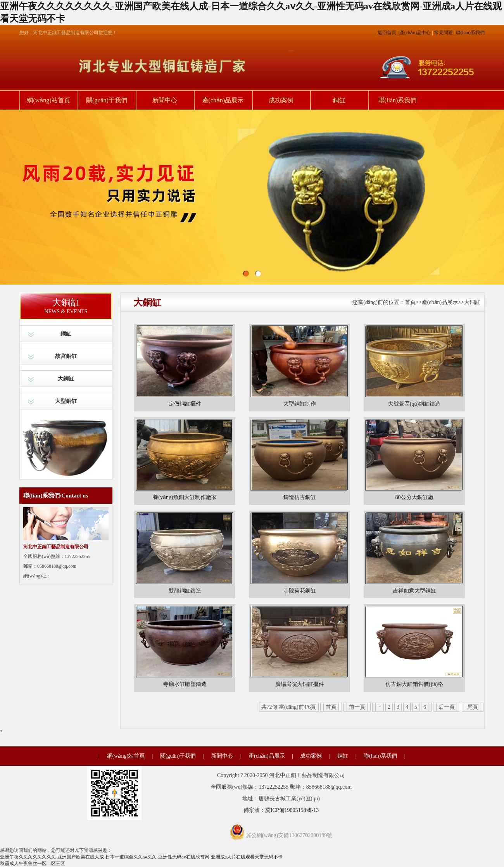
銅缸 (339, 100)
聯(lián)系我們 (470, 33)
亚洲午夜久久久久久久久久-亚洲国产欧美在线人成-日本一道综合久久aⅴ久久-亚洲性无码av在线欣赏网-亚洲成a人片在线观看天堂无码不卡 (141, 857)
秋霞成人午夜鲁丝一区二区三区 (33, 864)
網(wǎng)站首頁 (48, 100)
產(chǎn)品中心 (415, 33)
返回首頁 (387, 33)
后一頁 (447, 707)
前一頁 (357, 707)
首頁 (410, 302)
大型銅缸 (66, 401)
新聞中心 (165, 100)
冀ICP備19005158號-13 (292, 810)
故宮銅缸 (66, 356)
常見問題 (444, 33)
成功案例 (281, 100)
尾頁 (473, 707)
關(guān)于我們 (107, 100)
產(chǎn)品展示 (223, 100)
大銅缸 (66, 379)
